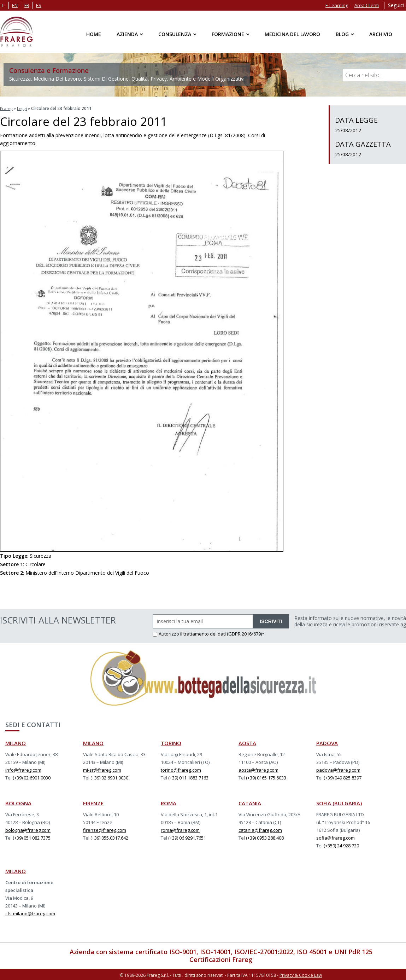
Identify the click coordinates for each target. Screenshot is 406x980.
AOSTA (247, 742)
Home (94, 34)
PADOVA (327, 742)
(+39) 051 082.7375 (32, 837)
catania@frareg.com (260, 829)
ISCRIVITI (271, 620)
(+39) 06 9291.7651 (187, 837)
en (15, 5)
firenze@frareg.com (105, 829)
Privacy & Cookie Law (301, 974)
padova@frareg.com (338, 769)
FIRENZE (93, 802)
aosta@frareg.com (258, 769)
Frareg (7, 108)
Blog (342, 34)
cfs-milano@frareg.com (30, 912)
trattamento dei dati (205, 633)
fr (27, 5)
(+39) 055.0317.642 (109, 837)
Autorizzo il (168, 633)
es (39, 5)
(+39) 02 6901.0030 (32, 777)
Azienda (127, 34)
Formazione (228, 34)
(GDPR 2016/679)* (246, 633)
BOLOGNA (18, 802)
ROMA (169, 802)
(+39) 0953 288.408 (265, 837)
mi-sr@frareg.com (102, 769)
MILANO (16, 742)
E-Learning (337, 5)
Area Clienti (367, 5)
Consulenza (175, 34)
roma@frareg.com (180, 829)
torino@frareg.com (181, 769)
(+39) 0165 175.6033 (266, 777)
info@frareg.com (23, 769)
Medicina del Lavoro (292, 34)
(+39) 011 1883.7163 (188, 777)
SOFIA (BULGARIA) (339, 802)
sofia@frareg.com (336, 837)
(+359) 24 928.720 (341, 845)
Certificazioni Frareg (221, 958)
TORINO (171, 742)
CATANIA (250, 802)
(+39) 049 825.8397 (343, 777)
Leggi (23, 108)
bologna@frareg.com (28, 829)
